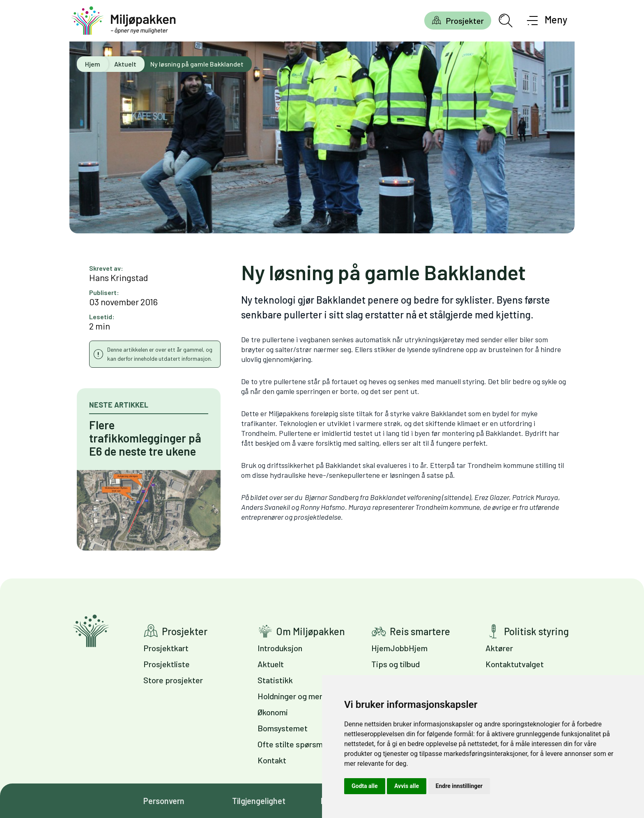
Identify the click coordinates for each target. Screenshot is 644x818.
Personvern (164, 801)
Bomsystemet (283, 728)
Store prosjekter (173, 680)
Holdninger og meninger (300, 696)
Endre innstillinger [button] (459, 786)
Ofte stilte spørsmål (293, 744)
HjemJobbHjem (399, 648)
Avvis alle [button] (407, 786)
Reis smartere (420, 631)
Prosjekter (465, 21)
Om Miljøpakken (310, 631)
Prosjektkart (166, 648)
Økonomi (273, 712)
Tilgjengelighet (259, 801)
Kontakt (272, 760)
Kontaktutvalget (515, 664)
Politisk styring (536, 631)
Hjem (93, 64)
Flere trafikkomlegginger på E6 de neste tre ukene (145, 438)
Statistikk (275, 680)
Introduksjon (280, 648)
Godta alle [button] (365, 786)
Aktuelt (125, 64)
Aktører (499, 648)
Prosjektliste (167, 664)
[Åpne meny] (547, 21)
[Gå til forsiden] (124, 21)
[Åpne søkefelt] (506, 21)
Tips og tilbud (396, 664)
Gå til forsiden (91, 631)
